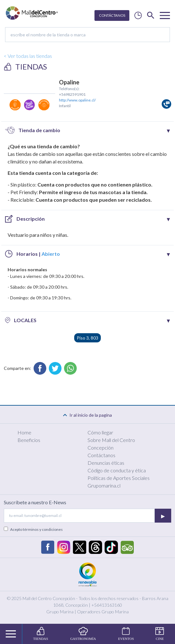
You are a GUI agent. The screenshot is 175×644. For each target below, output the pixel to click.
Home (24, 432)
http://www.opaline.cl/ (77, 100)
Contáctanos (101, 455)
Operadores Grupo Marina (103, 612)
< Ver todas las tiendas (28, 56)
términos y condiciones (43, 529)
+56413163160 (107, 605)
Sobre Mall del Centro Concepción (111, 444)
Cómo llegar (100, 432)
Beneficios (29, 440)
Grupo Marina (60, 612)
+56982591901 (72, 94)
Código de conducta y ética (117, 470)
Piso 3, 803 (87, 338)
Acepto (36, 529)
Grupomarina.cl (104, 485)
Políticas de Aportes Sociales (119, 478)
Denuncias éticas (106, 463)
